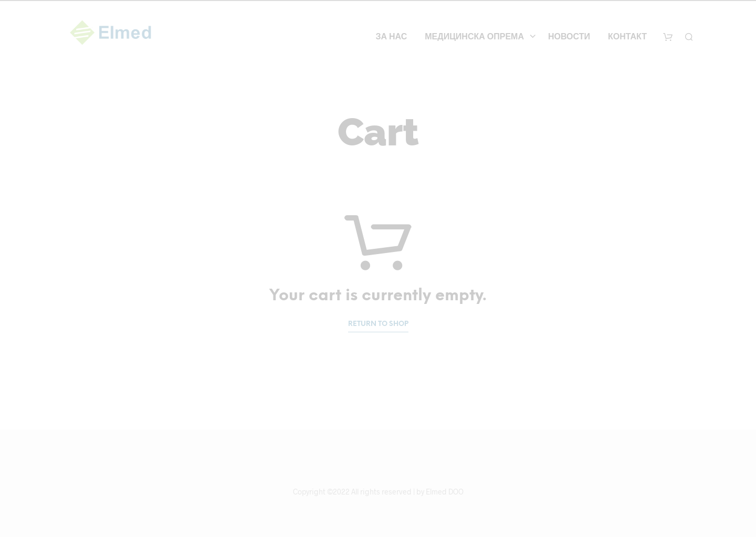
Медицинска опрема (474, 37)
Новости (569, 37)
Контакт (627, 37)
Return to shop (378, 324)
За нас (391, 37)
